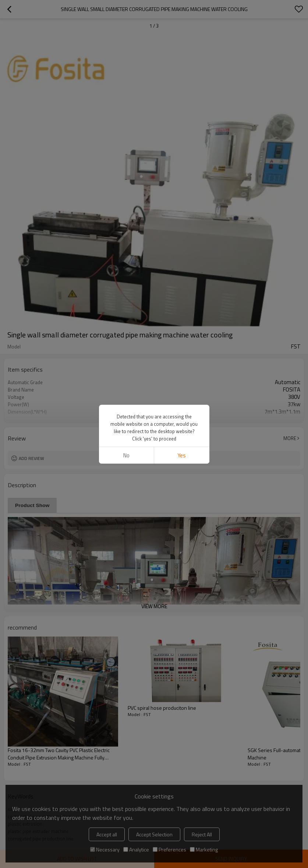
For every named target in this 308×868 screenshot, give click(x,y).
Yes (182, 455)
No (126, 455)
